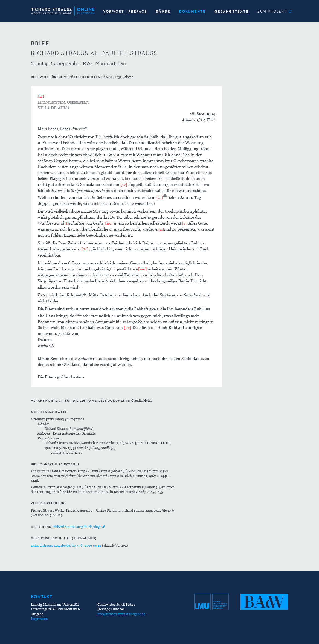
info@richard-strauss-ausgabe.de (121, 614)
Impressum (39, 619)
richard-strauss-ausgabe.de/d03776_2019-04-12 (66, 545)
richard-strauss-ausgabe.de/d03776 (79, 527)
